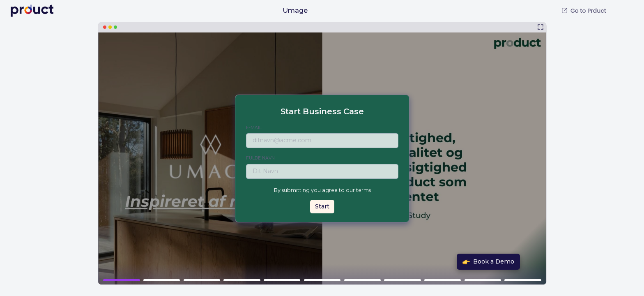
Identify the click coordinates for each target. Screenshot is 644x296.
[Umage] (322, 153)
